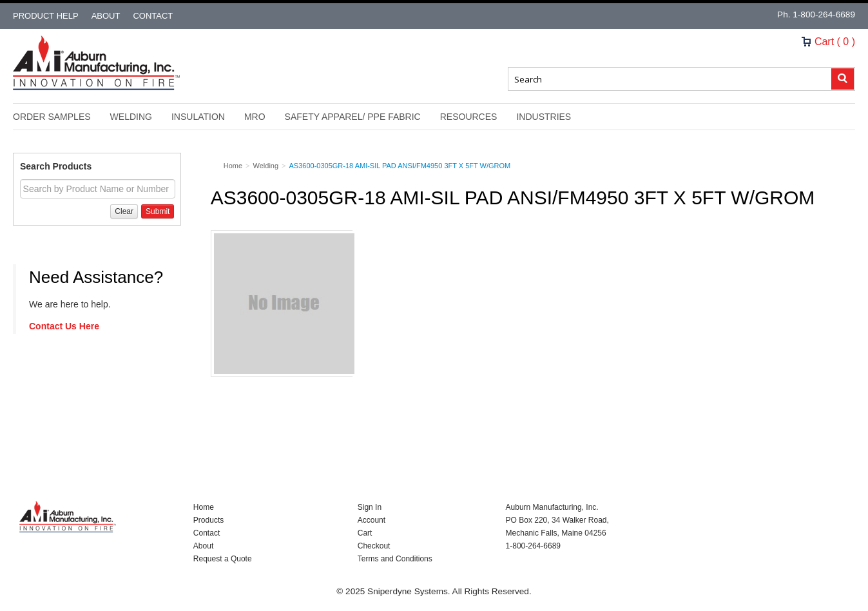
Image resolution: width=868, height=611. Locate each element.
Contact (153, 16)
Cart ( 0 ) (828, 42)
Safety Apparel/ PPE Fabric (353, 117)
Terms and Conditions (395, 559)
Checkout (374, 546)
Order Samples (52, 117)
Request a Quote (223, 559)
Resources (469, 117)
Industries (544, 117)
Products (208, 520)
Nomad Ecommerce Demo (96, 63)
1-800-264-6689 (824, 15)
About (106, 16)
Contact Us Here (64, 326)
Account (371, 520)
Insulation (198, 117)
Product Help (46, 16)
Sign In (370, 507)
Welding (131, 117)
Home (204, 507)
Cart (365, 533)
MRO (255, 117)
